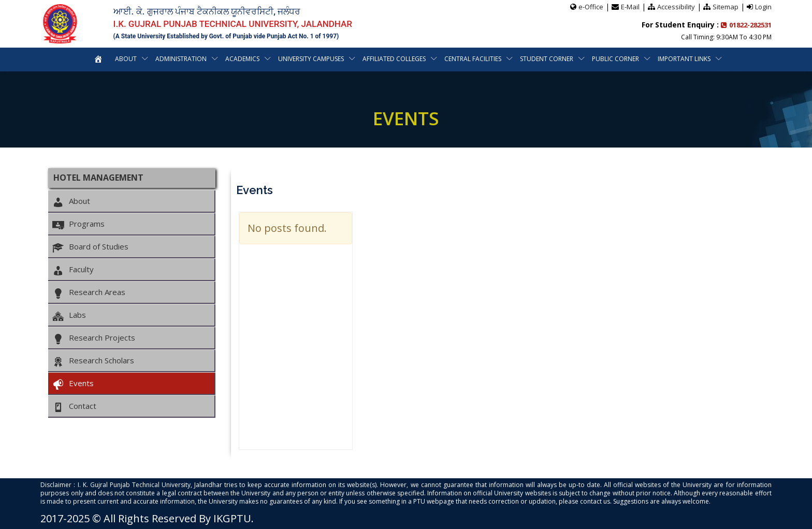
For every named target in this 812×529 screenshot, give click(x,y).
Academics (242, 59)
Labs (69, 315)
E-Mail (630, 7)
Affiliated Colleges (394, 59)
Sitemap (726, 7)
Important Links (684, 59)
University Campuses (311, 59)
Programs (78, 224)
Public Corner (615, 59)
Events (73, 384)
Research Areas (89, 292)
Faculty (73, 270)
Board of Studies (90, 247)
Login (763, 7)
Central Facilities (473, 59)
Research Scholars (93, 361)
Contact (74, 406)
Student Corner (547, 59)
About (126, 59)
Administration (181, 59)
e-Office (591, 7)
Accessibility (676, 7)
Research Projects (93, 338)
